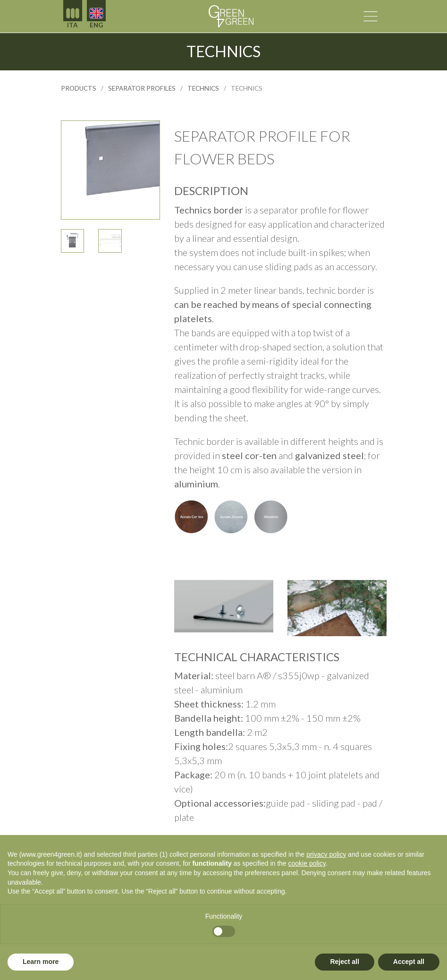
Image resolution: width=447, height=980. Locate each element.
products (79, 88)
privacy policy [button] (326, 854)
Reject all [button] (344, 962)
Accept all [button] (409, 962)
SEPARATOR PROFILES (142, 88)
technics (203, 88)
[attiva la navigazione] (371, 17)
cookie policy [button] (307, 863)
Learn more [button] (41, 962)
